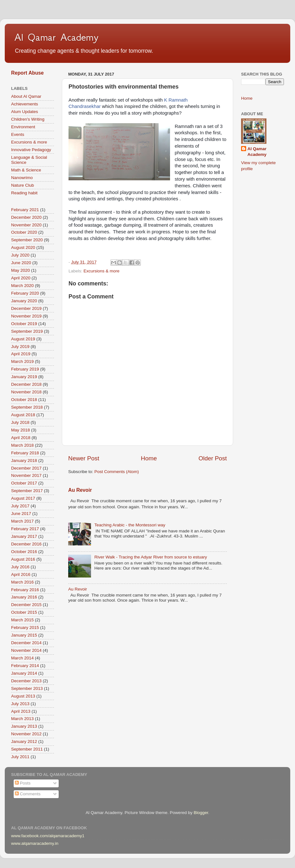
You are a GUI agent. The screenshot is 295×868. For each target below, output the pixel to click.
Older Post (213, 458)
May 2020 (20, 270)
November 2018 (26, 392)
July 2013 (20, 704)
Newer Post (84, 458)
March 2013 (22, 719)
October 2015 (24, 612)
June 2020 (21, 263)
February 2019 (25, 369)
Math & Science (26, 170)
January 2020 (24, 301)
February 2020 (25, 293)
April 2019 (21, 354)
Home (149, 458)
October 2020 (24, 232)
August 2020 (23, 247)
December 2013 (26, 681)
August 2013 (23, 696)
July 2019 (20, 347)
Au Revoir (80, 490)
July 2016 (20, 567)
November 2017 (26, 475)
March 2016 (22, 582)
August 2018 (23, 415)
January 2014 (24, 673)
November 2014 (26, 650)
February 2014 (25, 666)
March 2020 (22, 286)
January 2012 (24, 741)
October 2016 (24, 552)
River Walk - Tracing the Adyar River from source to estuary (151, 557)
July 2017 (20, 506)
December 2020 (26, 217)
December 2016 (26, 544)
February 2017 (25, 529)
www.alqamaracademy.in (35, 843)
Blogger (201, 813)
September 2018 (27, 407)
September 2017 (27, 491)
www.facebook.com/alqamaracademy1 (48, 836)
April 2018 (21, 438)
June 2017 (21, 514)
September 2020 (27, 240)
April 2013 (21, 711)
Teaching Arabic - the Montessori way (130, 525)
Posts (23, 783)
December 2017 (26, 468)
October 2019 (24, 324)
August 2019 (23, 339)
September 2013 (27, 688)
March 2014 (22, 658)
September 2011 (27, 749)
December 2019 (26, 308)
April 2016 (21, 574)
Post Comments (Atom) (117, 472)
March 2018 (22, 445)
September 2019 (27, 331)
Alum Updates (25, 112)
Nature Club (23, 185)
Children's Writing (28, 119)
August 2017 (23, 498)
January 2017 (24, 536)
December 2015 (26, 605)
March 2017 (22, 521)
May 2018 (20, 430)
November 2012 (26, 734)
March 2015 (22, 620)
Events (18, 134)
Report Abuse (27, 73)
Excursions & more (101, 271)
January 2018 (24, 461)
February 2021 (25, 210)
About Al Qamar (26, 96)
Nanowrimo (22, 178)
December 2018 (26, 384)
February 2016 (25, 590)
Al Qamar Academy (56, 37)
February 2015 (25, 628)
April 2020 (21, 278)
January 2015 (24, 635)
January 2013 (24, 726)
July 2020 (20, 255)
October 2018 (24, 400)
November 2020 (26, 225)
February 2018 (25, 453)
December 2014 (26, 643)
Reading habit (24, 193)
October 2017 (24, 483)
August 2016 (23, 559)
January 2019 (24, 377)
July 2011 (20, 757)
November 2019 (26, 316)
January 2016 (24, 597)
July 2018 (20, 422)
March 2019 (22, 361)
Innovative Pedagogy (31, 150)
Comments (28, 794)
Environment (23, 127)
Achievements (25, 104)
